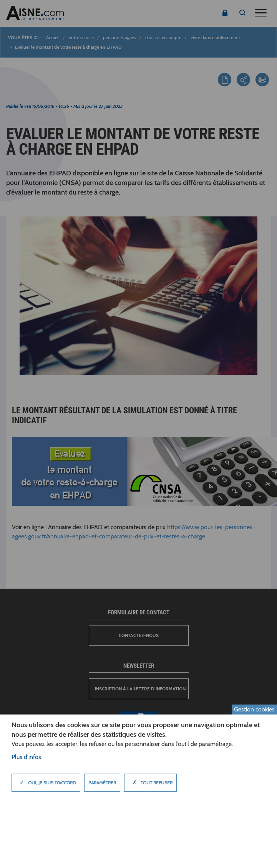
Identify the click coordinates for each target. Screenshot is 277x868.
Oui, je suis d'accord (46, 782)
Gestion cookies (254, 709)
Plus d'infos (26, 757)
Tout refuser (150, 782)
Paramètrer (102, 783)
